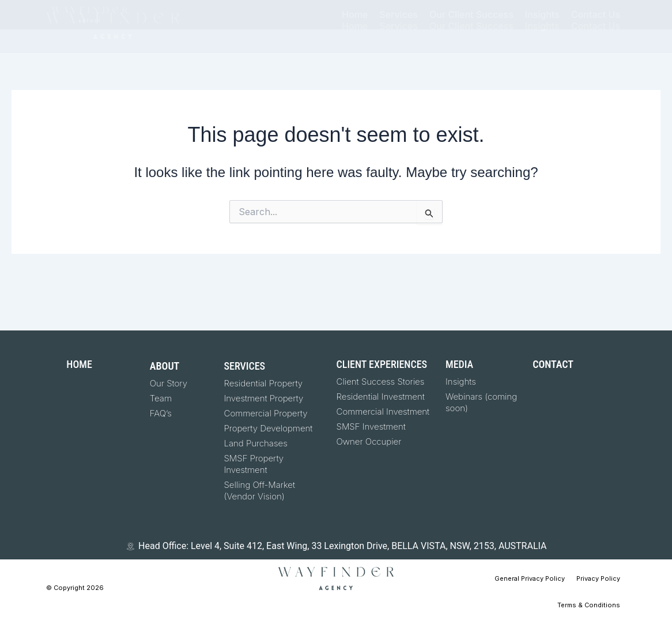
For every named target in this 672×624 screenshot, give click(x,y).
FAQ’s (161, 413)
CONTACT (553, 364)
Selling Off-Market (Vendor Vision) (260, 490)
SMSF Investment (371, 426)
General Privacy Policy (530, 578)
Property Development (269, 428)
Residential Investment (381, 396)
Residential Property (264, 383)
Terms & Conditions (589, 605)
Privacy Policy (598, 578)
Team (161, 398)
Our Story (169, 383)
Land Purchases (256, 443)
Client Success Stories (381, 381)
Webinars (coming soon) (481, 402)
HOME (79, 364)
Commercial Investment (383, 411)
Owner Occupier (369, 441)
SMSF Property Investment (254, 464)
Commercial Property (266, 413)
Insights (461, 381)
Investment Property (264, 398)
